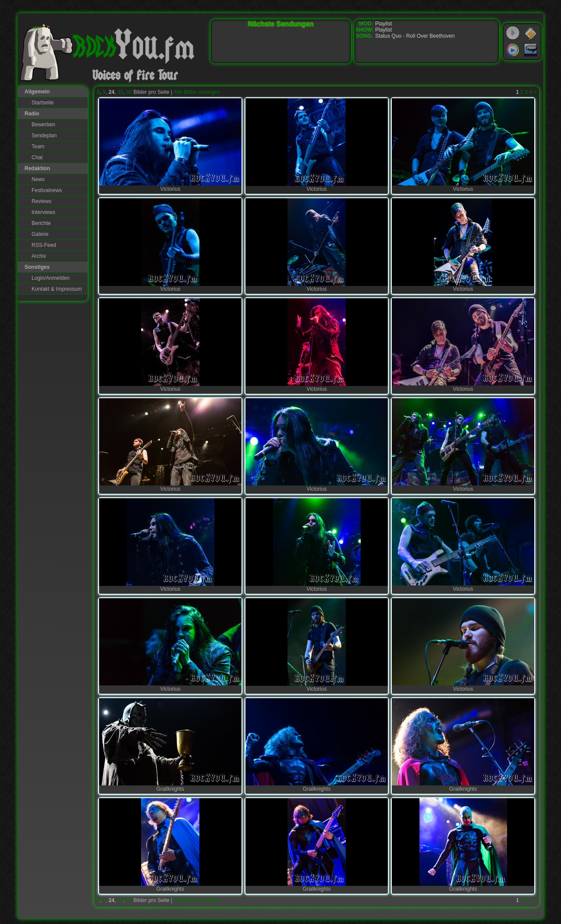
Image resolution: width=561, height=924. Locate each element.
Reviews (41, 201)
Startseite (43, 103)
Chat (37, 157)
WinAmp (531, 33)
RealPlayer (531, 50)
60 (129, 92)
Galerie (40, 234)
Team (38, 146)
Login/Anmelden (51, 278)
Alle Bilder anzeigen (197, 92)
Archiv (39, 256)
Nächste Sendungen (281, 24)
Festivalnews (47, 190)
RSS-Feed (44, 245)
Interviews (43, 212)
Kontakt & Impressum (57, 289)
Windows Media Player (513, 50)
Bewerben (43, 125)
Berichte (41, 223)
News (38, 179)
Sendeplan (44, 136)
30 (120, 92)
